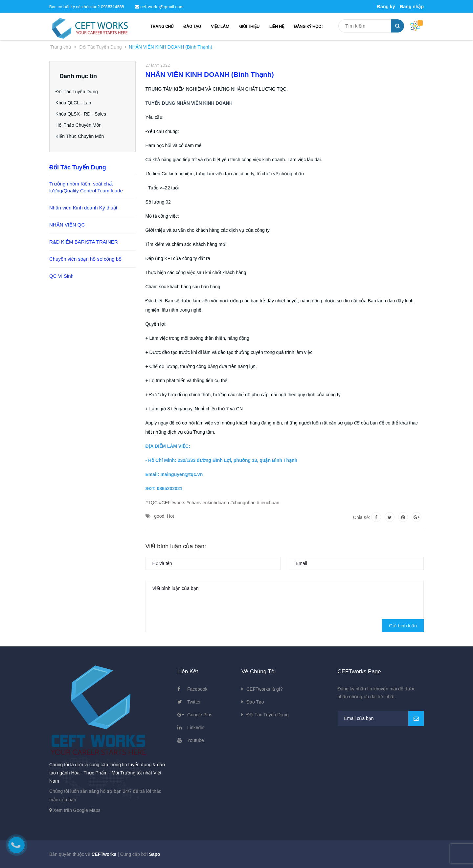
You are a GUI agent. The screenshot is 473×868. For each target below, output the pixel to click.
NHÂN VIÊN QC (67, 225)
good (159, 516)
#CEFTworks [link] (172, 503)
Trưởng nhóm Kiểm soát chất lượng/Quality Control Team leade (86, 187)
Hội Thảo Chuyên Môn (82, 125)
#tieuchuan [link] (268, 503)
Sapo (154, 854)
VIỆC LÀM (220, 26)
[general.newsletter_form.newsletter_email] (381, 718)
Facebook (197, 689)
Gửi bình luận (403, 626)
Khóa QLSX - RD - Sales (85, 114)
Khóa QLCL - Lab (77, 103)
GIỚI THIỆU (249, 26)
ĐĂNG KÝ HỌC (309, 26)
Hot (170, 516)
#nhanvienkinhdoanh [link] (208, 503)
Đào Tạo (255, 702)
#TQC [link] (152, 503)
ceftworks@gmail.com (159, 7)
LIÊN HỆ (277, 26)
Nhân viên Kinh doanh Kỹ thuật (83, 208)
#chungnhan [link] (243, 503)
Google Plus (200, 715)
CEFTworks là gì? (264, 689)
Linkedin (196, 727)
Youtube (196, 740)
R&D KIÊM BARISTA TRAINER (84, 242)
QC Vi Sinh (61, 276)
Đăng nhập (412, 7)
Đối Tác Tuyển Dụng (81, 92)
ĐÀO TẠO (192, 26)
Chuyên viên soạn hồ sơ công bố (85, 259)
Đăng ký (386, 7)
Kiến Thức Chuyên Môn (84, 136)
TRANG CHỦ (162, 26)
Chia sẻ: (362, 517)
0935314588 (112, 7)
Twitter (194, 702)
